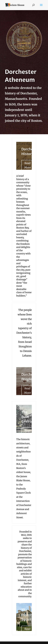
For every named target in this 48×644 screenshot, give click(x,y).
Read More (27, 165)
